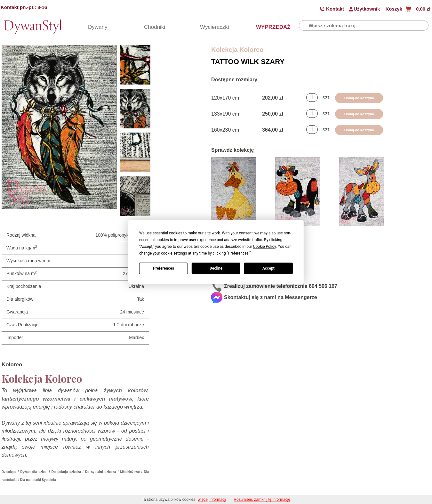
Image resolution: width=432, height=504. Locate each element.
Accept (268, 268)
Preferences (164, 268)
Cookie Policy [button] (264, 247)
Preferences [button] (238, 253)
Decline (216, 268)
